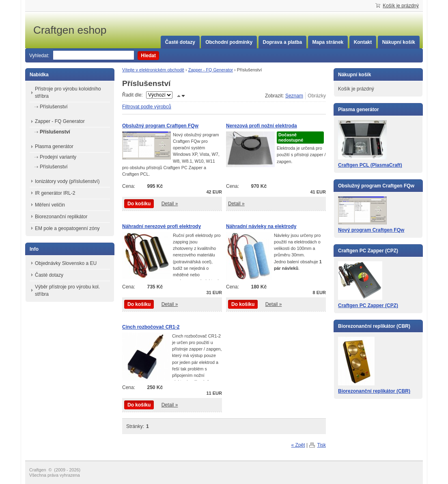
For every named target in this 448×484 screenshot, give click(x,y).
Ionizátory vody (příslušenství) (67, 181)
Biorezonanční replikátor (61, 217)
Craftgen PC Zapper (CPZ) (368, 305)
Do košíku (139, 204)
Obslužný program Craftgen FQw (160, 126)
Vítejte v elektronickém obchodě (153, 70)
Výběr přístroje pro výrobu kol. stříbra (67, 290)
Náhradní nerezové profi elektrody (162, 226)
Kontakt (363, 42)
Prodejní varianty (58, 157)
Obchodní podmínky (229, 42)
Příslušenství (54, 107)
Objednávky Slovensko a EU (66, 263)
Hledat (148, 56)
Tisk (321, 445)
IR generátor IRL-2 (55, 193)
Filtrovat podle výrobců (147, 107)
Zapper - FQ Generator (211, 70)
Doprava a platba (283, 42)
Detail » (170, 204)
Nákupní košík (399, 42)
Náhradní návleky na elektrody (261, 226)
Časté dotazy (180, 42)
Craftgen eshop (94, 30)
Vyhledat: (39, 56)
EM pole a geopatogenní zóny (67, 228)
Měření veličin (50, 205)
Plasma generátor (54, 146)
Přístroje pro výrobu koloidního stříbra (68, 92)
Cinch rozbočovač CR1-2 (151, 327)
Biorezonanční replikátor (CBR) (374, 391)
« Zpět (298, 445)
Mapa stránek (328, 42)
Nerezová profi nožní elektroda (262, 126)
